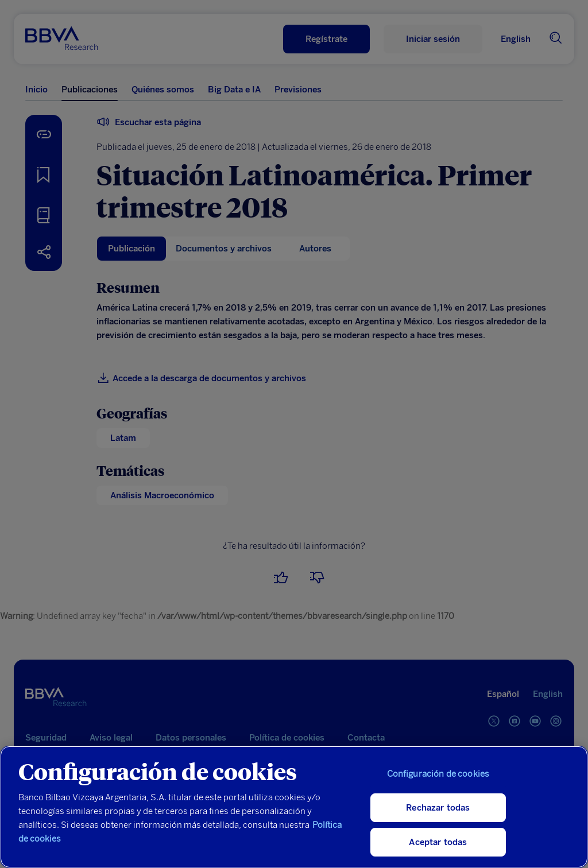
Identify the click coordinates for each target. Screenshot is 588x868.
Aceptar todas (438, 842)
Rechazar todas (438, 808)
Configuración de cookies (438, 774)
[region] (294, 807)
